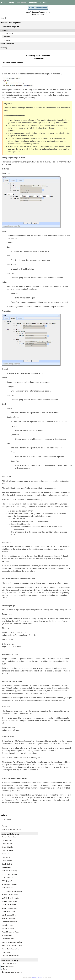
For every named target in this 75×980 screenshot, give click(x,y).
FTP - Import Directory (9, 884)
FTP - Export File (8, 881)
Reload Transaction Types (11, 932)
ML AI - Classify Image (9, 901)
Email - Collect (7, 864)
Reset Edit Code (7, 935)
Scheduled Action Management (12, 972)
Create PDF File (7, 850)
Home (3, 3)
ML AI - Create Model (9, 905)
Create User (6, 854)
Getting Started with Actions (11, 829)
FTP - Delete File (8, 878)
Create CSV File (7, 847)
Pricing (11, 3)
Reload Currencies (8, 929)
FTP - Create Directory (10, 871)
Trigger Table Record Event (11, 949)
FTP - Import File (8, 888)
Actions (7, 37)
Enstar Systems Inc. (37, 977)
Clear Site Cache (8, 844)
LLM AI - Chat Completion (11, 898)
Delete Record (7, 861)
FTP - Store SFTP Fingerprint (12, 891)
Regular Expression (8, 918)
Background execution (9, 963)
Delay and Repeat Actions (8, 968)
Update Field (6, 952)
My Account (34, 3)
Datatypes (7, 40)
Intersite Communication (10, 895)
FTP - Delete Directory (9, 874)
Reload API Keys (8, 925)
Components (8, 33)
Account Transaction (9, 837)
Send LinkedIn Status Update (12, 942)
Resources (22, 3)
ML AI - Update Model (9, 915)
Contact (45, 3)
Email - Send (6, 867)
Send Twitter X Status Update (12, 946)
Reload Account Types (9, 922)
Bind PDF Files (7, 840)
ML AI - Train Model (8, 912)
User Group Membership (10, 956)
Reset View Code (8, 939)
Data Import (6, 857)
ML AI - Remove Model (10, 908)
